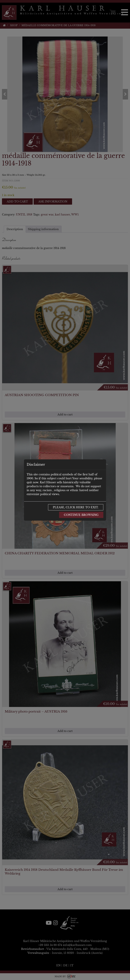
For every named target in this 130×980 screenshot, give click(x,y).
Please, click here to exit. (76, 507)
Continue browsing (81, 515)
